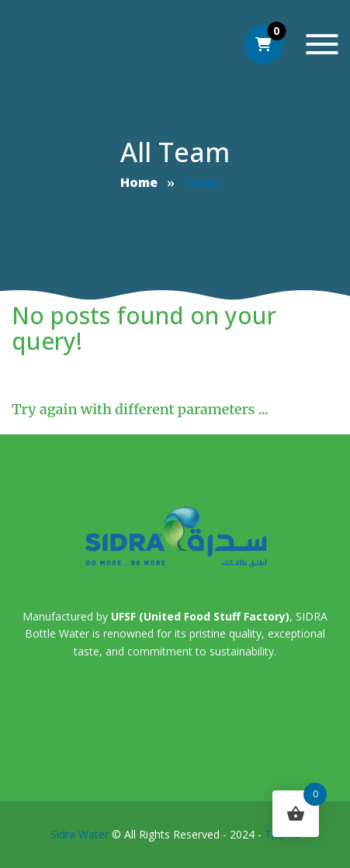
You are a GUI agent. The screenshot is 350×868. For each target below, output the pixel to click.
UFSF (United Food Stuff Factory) (200, 616)
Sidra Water (80, 834)
